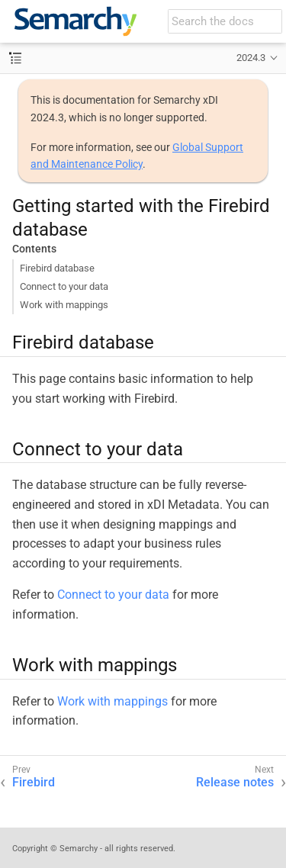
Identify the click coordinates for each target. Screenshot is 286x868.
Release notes (235, 782)
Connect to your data (64, 286)
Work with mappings (64, 305)
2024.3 (251, 58)
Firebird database (57, 268)
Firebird (34, 782)
